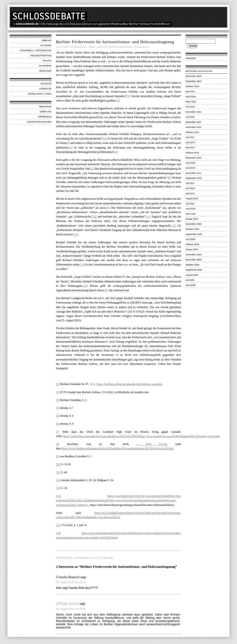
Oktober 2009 (192, 229)
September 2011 (194, 178)
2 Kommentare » (141, 47)
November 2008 (193, 260)
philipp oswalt (67, 603)
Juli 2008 (190, 280)
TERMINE (191, 58)
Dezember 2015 (193, 158)
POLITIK (47, 61)
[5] (71, 148)
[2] (118, 101)
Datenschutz (45, 106)
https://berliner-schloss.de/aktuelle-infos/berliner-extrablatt (130, 384)
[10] (94, 217)
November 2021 (193, 127)
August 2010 (192, 198)
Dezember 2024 (193, 76)
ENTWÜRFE (45, 66)
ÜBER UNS (46, 112)
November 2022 (193, 112)
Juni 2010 (190, 209)
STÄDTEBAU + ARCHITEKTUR (36, 50)
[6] (117, 152)
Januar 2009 (192, 249)
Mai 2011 (190, 193)
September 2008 (194, 270)
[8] (169, 178)
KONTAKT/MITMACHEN (39, 122)
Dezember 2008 (193, 254)
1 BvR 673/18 (152, 444)
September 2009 (194, 234)
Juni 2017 (190, 142)
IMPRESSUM (45, 117)
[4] (68, 143)
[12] (174, 226)
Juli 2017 (190, 137)
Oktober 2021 (192, 132)
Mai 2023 (190, 107)
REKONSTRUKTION (41, 55)
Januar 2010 (192, 219)
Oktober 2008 (192, 265)
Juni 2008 (190, 285)
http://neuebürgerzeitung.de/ (93, 500)
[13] (76, 234)
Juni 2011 (190, 188)
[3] (105, 139)
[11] (148, 217)
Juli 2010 (190, 204)
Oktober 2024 (192, 86)
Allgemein (47, 40)
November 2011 (193, 173)
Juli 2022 (190, 117)
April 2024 (191, 96)
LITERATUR (45, 89)
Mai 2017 (190, 147)
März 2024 (191, 102)
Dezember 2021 (193, 122)
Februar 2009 (192, 244)
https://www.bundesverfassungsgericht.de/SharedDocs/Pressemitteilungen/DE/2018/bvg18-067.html (118, 448)
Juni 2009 (190, 239)
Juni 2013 (190, 168)
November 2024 (193, 81)
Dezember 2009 (193, 224)
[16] (106, 290)
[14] (82, 265)
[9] (108, 208)
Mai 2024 (190, 91)
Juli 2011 (190, 183)
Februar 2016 (192, 153)
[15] (85, 286)
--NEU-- (92, 47)
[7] (92, 169)
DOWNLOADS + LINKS (40, 94)
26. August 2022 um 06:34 (71, 609)
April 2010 (191, 214)
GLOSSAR (46, 84)
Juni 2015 (190, 163)
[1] (128, 96)
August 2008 (192, 275)
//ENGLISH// (45, 71)
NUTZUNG (46, 45)
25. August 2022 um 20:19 (71, 582)
